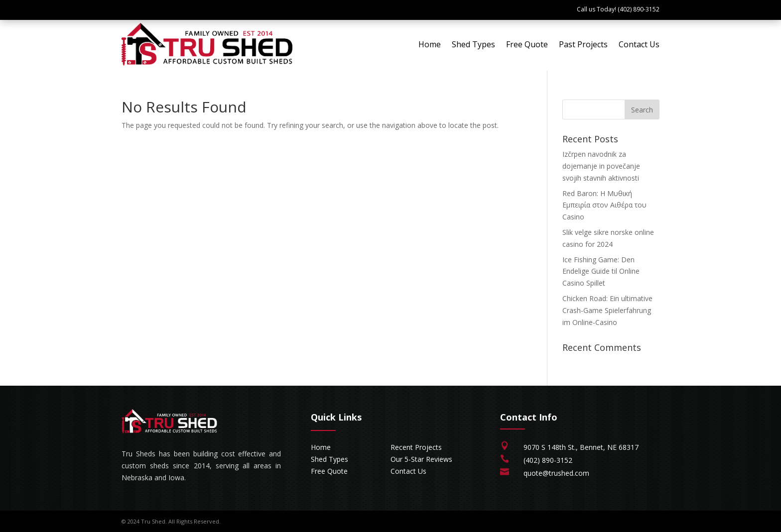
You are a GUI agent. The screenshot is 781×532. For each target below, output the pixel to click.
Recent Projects (416, 447)
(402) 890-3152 (548, 460)
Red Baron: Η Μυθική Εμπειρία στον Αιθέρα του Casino (604, 205)
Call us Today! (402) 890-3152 (618, 9)
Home (430, 44)
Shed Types (473, 44)
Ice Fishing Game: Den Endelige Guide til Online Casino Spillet (601, 271)
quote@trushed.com (556, 473)
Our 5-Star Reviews (421, 459)
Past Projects (583, 44)
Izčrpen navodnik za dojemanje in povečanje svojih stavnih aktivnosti (601, 166)
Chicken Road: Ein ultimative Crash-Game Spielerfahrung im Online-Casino (607, 310)
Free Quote (527, 44)
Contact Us (639, 44)
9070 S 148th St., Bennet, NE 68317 (581, 447)
